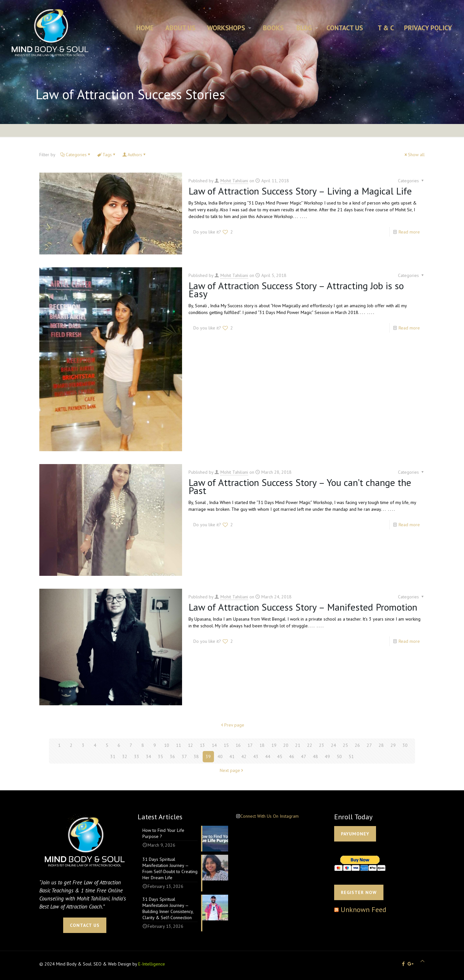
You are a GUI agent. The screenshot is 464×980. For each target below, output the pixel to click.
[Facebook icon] (403, 964)
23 (322, 745)
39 (208, 756)
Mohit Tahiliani (234, 181)
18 (262, 745)
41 (232, 756)
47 (304, 756)
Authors (134, 155)
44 (268, 756)
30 (405, 745)
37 (184, 756)
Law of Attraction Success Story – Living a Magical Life (300, 191)
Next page (232, 770)
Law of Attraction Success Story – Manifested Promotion (303, 607)
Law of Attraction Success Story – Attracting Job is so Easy (296, 290)
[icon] (411, 964)
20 (286, 745)
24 (333, 745)
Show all (414, 155)
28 (381, 745)
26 (357, 745)
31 (113, 756)
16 (238, 745)
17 (250, 745)
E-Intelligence (152, 964)
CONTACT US (85, 925)
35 (160, 756)
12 (190, 745)
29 (393, 745)
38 (196, 756)
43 (256, 756)
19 (274, 745)
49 (327, 756)
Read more (409, 232)
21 (298, 745)
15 (226, 745)
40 (220, 756)
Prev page (232, 725)
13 (202, 745)
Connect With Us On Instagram (270, 816)
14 (214, 745)
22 (310, 745)
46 (292, 756)
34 (149, 756)
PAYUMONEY (355, 834)
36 (172, 756)
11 (179, 745)
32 (125, 756)
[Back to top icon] (422, 961)
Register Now (359, 892)
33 (137, 756)
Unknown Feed (363, 909)
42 (244, 756)
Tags (107, 155)
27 (369, 745)
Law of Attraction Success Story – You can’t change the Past (300, 486)
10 (167, 745)
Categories (76, 155)
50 (339, 756)
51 (351, 756)
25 (345, 745)
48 (315, 756)
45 (280, 756)
